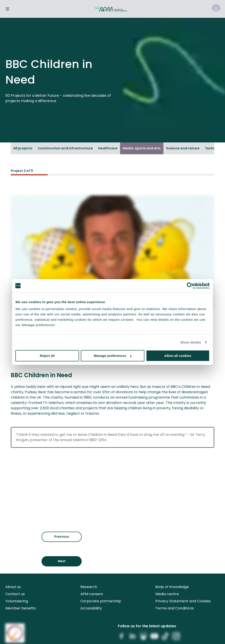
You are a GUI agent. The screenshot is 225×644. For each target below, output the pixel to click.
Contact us (15, 594)
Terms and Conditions (175, 608)
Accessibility (91, 608)
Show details (191, 342)
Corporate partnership (101, 601)
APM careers (92, 594)
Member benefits (21, 608)
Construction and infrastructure (65, 148)
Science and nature (183, 148)
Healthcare (108, 148)
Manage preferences (113, 356)
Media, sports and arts (142, 148)
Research (89, 587)
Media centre (167, 594)
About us (13, 587)
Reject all (47, 356)
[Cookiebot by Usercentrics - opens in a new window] (190, 286)
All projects (23, 148)
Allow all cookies (178, 356)
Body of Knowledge (172, 587)
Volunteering (17, 601)
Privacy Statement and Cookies (183, 601)
